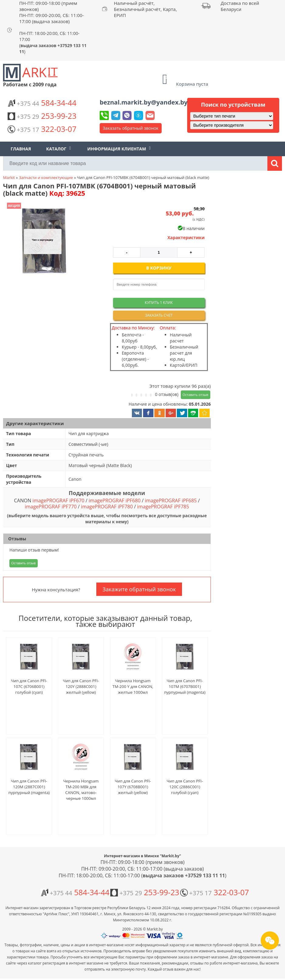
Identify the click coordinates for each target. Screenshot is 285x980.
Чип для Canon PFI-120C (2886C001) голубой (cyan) (185, 787)
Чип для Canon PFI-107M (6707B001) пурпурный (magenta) (185, 686)
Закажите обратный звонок (139, 589)
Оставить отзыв (196, 395)
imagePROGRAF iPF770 (51, 507)
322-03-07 (42, 129)
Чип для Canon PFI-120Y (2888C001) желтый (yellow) (81, 686)
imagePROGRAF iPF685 (171, 500)
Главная (21, 149)
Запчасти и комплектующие (46, 177)
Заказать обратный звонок (131, 128)
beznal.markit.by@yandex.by (144, 102)
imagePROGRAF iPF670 (58, 500)
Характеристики (186, 237)
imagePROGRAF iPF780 (107, 507)
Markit (9, 177)
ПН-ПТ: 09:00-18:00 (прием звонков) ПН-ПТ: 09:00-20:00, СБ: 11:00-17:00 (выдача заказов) (51, 12)
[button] (43, 241)
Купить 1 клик (159, 303)
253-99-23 (42, 116)
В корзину (159, 268)
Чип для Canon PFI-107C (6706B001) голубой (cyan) (29, 686)
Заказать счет (159, 315)
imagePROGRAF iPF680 (115, 500)
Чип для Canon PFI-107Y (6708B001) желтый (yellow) (133, 787)
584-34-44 (42, 103)
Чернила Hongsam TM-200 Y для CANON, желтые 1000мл (133, 686)
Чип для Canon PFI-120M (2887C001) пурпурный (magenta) (29, 787)
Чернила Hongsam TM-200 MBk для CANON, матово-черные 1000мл (81, 790)
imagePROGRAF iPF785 (163, 507)
